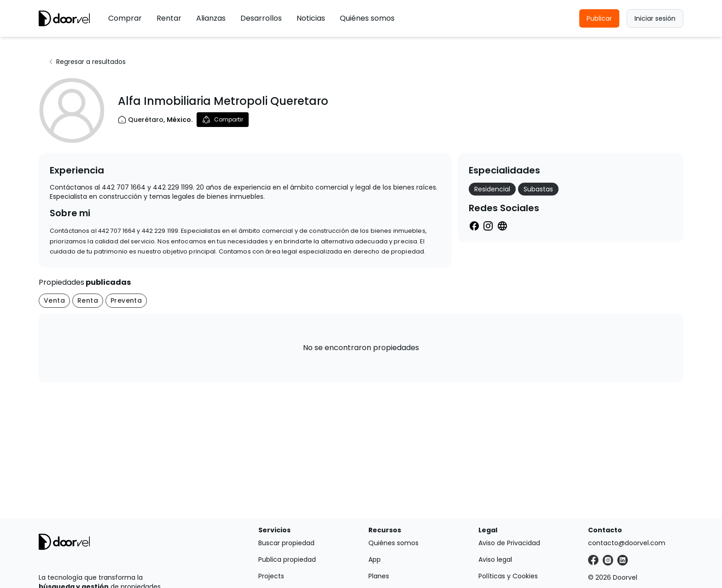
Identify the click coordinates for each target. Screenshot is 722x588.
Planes (379, 576)
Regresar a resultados (87, 62)
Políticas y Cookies (508, 576)
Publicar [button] (599, 18)
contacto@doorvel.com (627, 543)
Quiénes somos (367, 18)
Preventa (126, 301)
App (375, 559)
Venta (54, 301)
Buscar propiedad (286, 543)
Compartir (223, 120)
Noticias (311, 18)
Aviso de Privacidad (509, 543)
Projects (271, 576)
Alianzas (211, 18)
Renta (88, 301)
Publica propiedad (287, 559)
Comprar (125, 18)
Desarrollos (261, 18)
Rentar (169, 18)
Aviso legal (495, 559)
